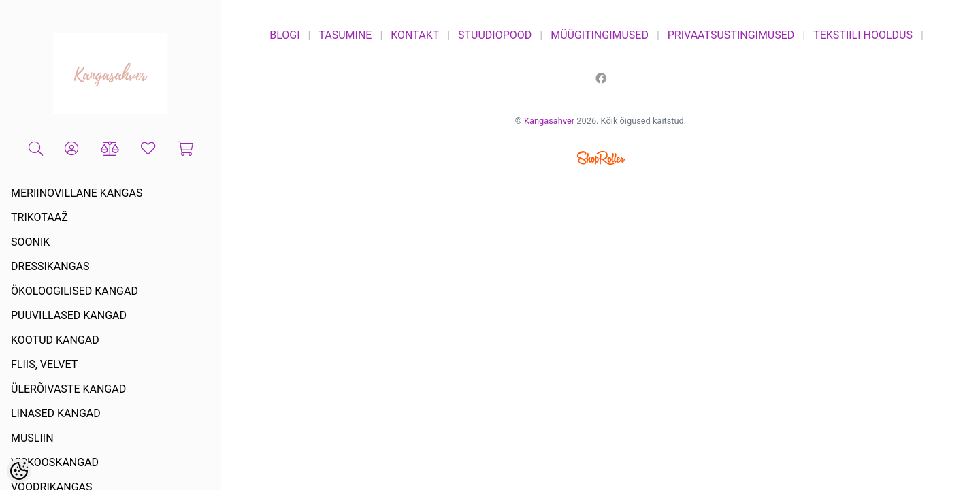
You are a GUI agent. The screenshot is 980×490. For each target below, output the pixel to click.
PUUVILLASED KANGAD (69, 315)
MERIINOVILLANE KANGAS (77, 193)
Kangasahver (549, 121)
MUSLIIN (32, 438)
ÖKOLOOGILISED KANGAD (75, 291)
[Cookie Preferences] (19, 471)
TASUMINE (345, 35)
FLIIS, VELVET (44, 364)
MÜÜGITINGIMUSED (600, 35)
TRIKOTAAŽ (39, 217)
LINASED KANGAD (56, 413)
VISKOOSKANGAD (55, 462)
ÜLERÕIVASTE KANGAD (68, 389)
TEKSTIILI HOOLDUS (863, 35)
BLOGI (284, 35)
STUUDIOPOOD (495, 35)
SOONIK (30, 242)
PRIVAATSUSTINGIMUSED (731, 35)
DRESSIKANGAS (50, 266)
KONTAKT (415, 35)
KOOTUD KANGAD (55, 340)
